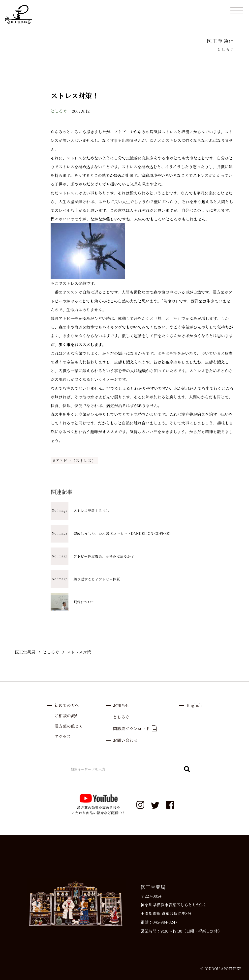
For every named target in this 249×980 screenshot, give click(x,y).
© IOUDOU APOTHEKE (221, 969)
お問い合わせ (125, 740)
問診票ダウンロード (135, 728)
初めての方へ (67, 705)
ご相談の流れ (67, 716)
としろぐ (59, 111)
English (194, 705)
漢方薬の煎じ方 (69, 726)
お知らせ (121, 705)
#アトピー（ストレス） (74, 461)
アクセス (63, 736)
